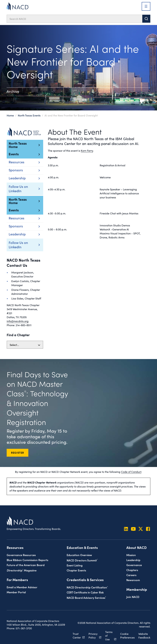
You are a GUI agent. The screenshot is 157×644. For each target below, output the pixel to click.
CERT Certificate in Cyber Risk (85, 592)
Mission (131, 555)
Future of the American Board (26, 565)
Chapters (132, 570)
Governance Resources (21, 555)
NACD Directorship (87, 587)
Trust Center (77, 635)
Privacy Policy (93, 635)
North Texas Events (29, 115)
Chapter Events (76, 570)
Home (10, 115)
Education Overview (79, 555)
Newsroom (133, 580)
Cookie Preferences (127, 635)
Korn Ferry (87, 150)
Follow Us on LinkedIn (20, 189)
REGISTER (17, 452)
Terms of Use (109, 635)
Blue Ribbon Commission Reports (27, 560)
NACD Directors (82, 560)
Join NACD (133, 597)
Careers (131, 575)
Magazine (22, 570)
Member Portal (16, 592)
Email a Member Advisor (22, 587)
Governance (134, 565)
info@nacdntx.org (18, 321)
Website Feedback (144, 635)
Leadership (133, 560)
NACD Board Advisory (86, 598)
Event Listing (75, 565)
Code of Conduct (131, 472)
